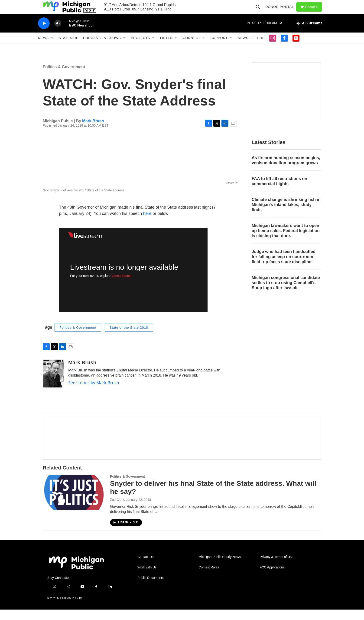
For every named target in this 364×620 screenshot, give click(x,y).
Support (219, 48)
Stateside (69, 48)
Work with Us (147, 578)
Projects (141, 48)
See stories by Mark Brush (94, 393)
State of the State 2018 (129, 338)
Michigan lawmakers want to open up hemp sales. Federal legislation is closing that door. (286, 241)
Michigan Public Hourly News (219, 567)
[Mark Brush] (53, 384)
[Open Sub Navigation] (52, 48)
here (147, 224)
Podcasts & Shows (102, 48)
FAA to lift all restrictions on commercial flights (279, 192)
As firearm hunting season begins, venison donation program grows (286, 171)
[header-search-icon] (260, 12)
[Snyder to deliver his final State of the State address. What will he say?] (74, 503)
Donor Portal (282, 12)
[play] (44, 34)
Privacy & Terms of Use (277, 567)
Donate (314, 12)
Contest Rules (209, 578)
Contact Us (145, 567)
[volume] (58, 34)
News (43, 48)
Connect (192, 48)
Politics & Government (64, 77)
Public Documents (151, 588)
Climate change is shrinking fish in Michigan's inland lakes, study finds (286, 215)
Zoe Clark (117, 510)
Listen (166, 48)
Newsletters (251, 48)
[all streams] (309, 34)
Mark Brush (93, 131)
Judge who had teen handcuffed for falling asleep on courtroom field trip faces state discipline (284, 267)
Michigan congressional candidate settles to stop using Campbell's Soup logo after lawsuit (286, 293)
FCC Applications (272, 578)
